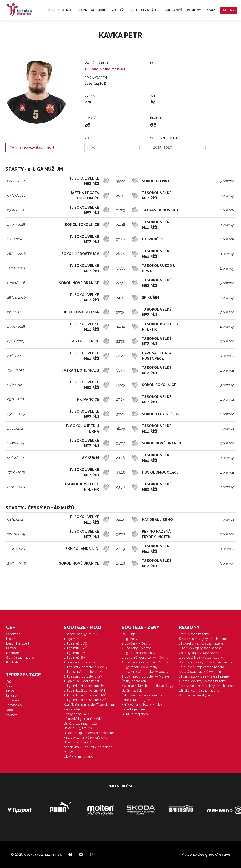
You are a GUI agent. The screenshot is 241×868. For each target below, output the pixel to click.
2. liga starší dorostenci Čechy (86, 667)
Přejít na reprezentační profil (31, 147)
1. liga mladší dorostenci (81, 681)
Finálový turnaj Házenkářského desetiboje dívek (143, 707)
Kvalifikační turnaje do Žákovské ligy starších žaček (147, 688)
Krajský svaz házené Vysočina (201, 672)
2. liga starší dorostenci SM (83, 676)
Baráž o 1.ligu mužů (78, 728)
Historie (12, 639)
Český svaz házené (20, 658)
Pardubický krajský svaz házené (202, 667)
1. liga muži (72, 639)
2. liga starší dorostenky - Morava (145, 662)
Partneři (12, 648)
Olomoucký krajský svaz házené (202, 681)
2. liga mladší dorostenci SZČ (85, 700)
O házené (13, 634)
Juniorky (12, 696)
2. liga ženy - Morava (136, 648)
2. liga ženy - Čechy (136, 643)
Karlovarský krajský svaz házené (202, 695)
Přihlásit (229, 10)
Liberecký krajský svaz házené (201, 658)
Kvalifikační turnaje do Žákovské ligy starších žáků (90, 707)
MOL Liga (128, 634)
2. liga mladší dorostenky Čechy (145, 672)
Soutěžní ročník (164, 138)
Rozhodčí (13, 653)
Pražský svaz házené (194, 634)
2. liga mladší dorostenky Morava (145, 676)
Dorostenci (13, 700)
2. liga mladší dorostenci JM (84, 686)
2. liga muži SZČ (76, 648)
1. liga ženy (129, 639)
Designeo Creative (214, 854)
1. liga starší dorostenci (80, 662)
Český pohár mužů (77, 714)
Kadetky (11, 714)
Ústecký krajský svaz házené (200, 653)
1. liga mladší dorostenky (140, 667)
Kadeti (10, 710)
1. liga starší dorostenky (138, 653)
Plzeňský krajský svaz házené (200, 648)
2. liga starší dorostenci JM (83, 672)
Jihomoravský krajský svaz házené (204, 676)
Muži (9, 682)
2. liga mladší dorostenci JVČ (85, 695)
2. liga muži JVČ (75, 643)
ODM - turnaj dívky (135, 714)
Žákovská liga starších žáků (83, 719)
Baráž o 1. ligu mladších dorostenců (90, 733)
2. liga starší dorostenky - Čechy (145, 658)
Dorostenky (14, 705)
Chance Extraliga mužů (80, 634)
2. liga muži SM (75, 658)
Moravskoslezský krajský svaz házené (206, 686)
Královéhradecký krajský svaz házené (206, 662)
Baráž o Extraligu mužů (80, 723)
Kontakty (13, 662)
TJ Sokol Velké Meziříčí (105, 69)
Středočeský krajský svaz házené (203, 639)
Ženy (9, 686)
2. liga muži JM (75, 653)
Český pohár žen (134, 681)
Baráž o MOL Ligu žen (137, 700)
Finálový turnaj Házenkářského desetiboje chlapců (86, 740)
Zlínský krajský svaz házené (199, 691)
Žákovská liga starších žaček (142, 695)
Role (88, 138)
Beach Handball (18, 643)
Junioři (10, 691)
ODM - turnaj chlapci (79, 756)
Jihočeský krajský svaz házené (201, 643)
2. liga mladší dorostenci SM (84, 691)
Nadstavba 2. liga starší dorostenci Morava (88, 749)
